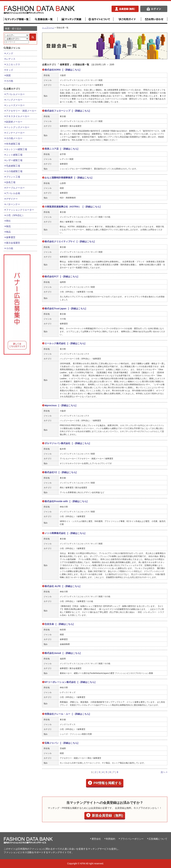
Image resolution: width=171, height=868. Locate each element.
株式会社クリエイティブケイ (70, 241)
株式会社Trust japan (65, 309)
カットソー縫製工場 (17, 149)
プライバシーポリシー (132, 839)
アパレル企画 (13, 193)
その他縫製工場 (14, 171)
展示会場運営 (13, 243)
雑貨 (8, 75)
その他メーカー (14, 138)
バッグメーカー (14, 100)
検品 (8, 232)
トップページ (48, 28)
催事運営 (11, 237)
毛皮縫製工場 (13, 166)
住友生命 (59, 624)
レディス (11, 59)
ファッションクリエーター (20, 210)
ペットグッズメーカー (18, 127)
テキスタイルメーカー (18, 116)
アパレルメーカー (15, 94)
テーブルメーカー (15, 188)
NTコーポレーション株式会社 (70, 682)
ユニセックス (13, 64)
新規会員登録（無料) (107, 815)
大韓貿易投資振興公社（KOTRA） (73, 207)
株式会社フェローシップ (67, 111)
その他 (10, 81)
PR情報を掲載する (107, 783)
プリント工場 (13, 177)
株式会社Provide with (66, 501)
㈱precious (60, 405)
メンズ (10, 53)
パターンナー (13, 204)
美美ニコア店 (61, 149)
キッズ (10, 70)
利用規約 (111, 839)
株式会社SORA (62, 70)
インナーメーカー (15, 133)
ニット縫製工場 (14, 155)
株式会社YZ (61, 472)
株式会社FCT (61, 276)
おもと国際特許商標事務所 (68, 178)
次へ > (164, 772)
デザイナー (12, 199)
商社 (8, 221)
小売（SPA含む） (15, 215)
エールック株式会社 (65, 343)
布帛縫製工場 (13, 144)
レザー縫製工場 (14, 160)
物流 (8, 226)
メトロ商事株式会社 (65, 533)
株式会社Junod (63, 653)
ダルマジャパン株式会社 (67, 443)
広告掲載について (158, 839)
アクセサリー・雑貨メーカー (21, 111)
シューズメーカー (15, 105)
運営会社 (96, 839)
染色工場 (11, 182)
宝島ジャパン (61, 743)
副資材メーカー (14, 122)
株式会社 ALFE (62, 586)
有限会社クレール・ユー (67, 714)
